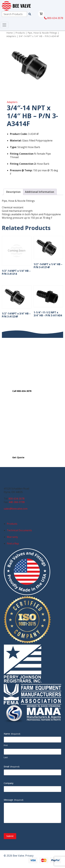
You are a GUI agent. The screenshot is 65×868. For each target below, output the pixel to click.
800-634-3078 (54, 18)
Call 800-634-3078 (22, 391)
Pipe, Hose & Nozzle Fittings (42, 33)
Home (10, 33)
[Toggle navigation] (4, 25)
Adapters (11, 36)
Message (14, 800)
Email (12, 767)
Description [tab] (13, 192)
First (6, 745)
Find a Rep (13, 544)
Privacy (29, 856)
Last (6, 757)
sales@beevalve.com (16, 509)
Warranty (12, 537)
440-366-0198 (17, 502)
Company (9, 783)
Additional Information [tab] (40, 192)
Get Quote (18, 457)
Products (20, 33)
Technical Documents (19, 530)
